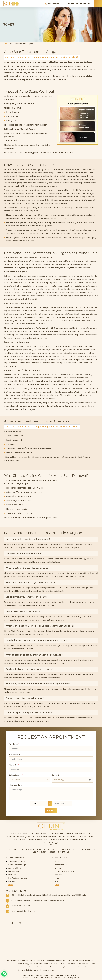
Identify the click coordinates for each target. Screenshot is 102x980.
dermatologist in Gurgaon (62, 268)
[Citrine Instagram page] (51, 844)
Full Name (14, 744)
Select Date (58, 775)
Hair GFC (12, 881)
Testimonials (87, 849)
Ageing (58, 868)
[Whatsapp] (4, 974)
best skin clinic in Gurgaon (23, 409)
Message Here (15, 785)
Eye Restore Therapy (18, 878)
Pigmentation (61, 865)
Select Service (16, 775)
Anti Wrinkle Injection (18, 861)
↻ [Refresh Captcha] (50, 803)
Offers (76, 849)
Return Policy (67, 975)
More (11, 885)
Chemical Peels (15, 868)
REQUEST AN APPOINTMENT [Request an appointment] (80, 4)
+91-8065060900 (25, 900)
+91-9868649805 (41, 900)
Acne (57, 861)
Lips (56, 881)
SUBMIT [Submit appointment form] (51, 811)
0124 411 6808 (25, 906)
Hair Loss (58, 875)
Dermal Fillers (14, 871)
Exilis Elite (12, 875)
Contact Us (64, 852)
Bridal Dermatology (17, 865)
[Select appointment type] (30, 780)
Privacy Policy (28, 975)
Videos (52, 852)
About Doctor (20, 849)
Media (35, 852)
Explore (76, 975)
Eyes (57, 878)
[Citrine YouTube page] (56, 844)
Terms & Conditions (42, 975)
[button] (98, 4)
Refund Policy (56, 975)
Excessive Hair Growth (64, 871)
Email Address (16, 754)
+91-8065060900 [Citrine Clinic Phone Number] (55, 4)
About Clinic (36, 849)
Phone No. (14, 765)
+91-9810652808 (57, 900)
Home (6, 44)
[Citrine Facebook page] (46, 844)
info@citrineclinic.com (26, 911)
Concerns (49, 849)
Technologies (63, 849)
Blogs (44, 852)
